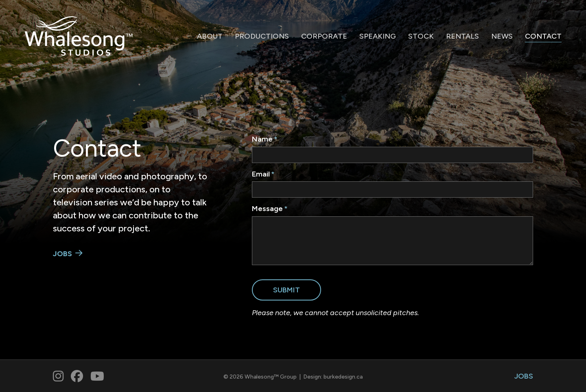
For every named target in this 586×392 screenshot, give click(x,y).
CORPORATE (324, 36)
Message (267, 209)
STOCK (421, 36)
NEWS (502, 36)
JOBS (62, 254)
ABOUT (210, 36)
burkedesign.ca (343, 377)
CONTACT (543, 36)
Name (262, 139)
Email (261, 174)
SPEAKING (378, 36)
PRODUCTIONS (262, 36)
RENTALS (462, 36)
